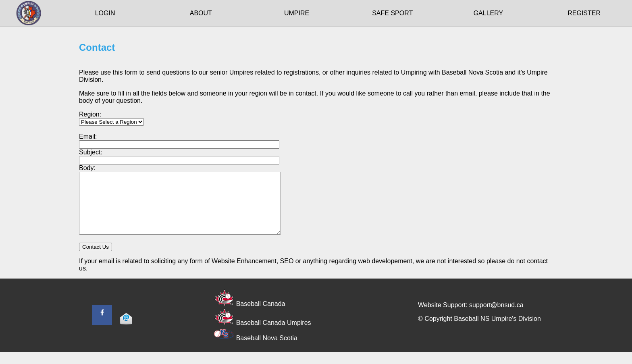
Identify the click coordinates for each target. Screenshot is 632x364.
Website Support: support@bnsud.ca (471, 317)
